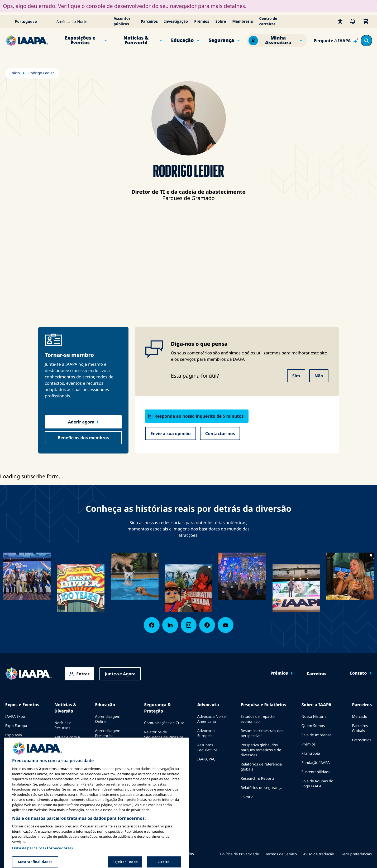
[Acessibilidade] (340, 21)
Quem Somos (313, 726)
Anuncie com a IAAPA (67, 740)
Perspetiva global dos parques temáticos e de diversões (261, 750)
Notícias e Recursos (63, 725)
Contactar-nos (220, 433)
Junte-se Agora (120, 674)
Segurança (221, 40)
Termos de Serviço (281, 854)
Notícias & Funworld (136, 40)
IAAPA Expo (15, 717)
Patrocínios (362, 740)
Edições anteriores (63, 754)
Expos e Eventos (22, 705)
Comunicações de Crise (164, 723)
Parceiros (149, 21)
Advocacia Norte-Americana (212, 719)
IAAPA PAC (206, 759)
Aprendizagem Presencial (108, 733)
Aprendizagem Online (108, 719)
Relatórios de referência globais (261, 767)
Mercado (360, 717)
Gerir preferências (356, 854)
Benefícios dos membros (83, 438)
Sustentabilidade (316, 772)
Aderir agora (81, 422)
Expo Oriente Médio (23, 744)
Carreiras (316, 674)
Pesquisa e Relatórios (263, 705)
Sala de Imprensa (317, 735)
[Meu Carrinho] (365, 21)
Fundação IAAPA (316, 763)
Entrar (83, 674)
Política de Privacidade (239, 854)
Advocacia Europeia (206, 733)
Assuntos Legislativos (207, 748)
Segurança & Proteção (157, 708)
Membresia (243, 21)
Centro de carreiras (268, 21)
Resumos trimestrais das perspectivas (262, 733)
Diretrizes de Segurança (155, 749)
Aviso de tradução (319, 854)
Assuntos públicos (122, 21)
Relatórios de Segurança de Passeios (164, 735)
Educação (182, 40)
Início (15, 73)
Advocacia (208, 705)
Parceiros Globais (360, 728)
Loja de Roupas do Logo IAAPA (318, 784)
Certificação (105, 759)
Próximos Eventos (21, 754)
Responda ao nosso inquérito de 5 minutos (199, 416)
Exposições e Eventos (80, 40)
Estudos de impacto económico (258, 719)
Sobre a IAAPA (317, 705)
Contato (358, 673)
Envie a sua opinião (171, 433)
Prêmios (202, 21)
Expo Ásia (14, 735)
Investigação (176, 21)
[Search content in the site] (366, 41)
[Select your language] (29, 21)
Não (319, 376)
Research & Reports (258, 779)
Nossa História (314, 717)
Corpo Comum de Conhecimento (110, 748)
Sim (296, 376)
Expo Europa (16, 726)
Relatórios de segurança (261, 788)
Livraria (247, 797)
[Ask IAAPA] (336, 41)
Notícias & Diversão (65, 708)
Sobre (221, 21)
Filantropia (311, 754)
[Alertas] (353, 21)
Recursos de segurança (164, 761)
